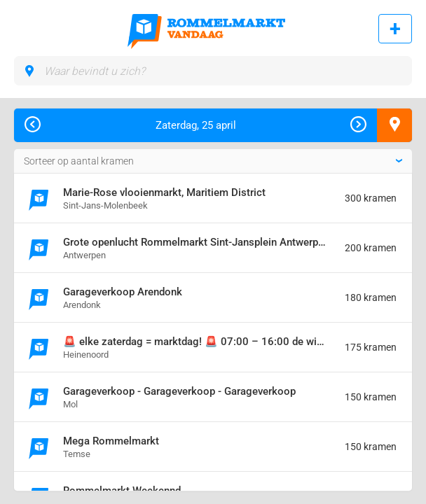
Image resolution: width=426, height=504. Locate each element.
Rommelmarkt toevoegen (395, 29)
